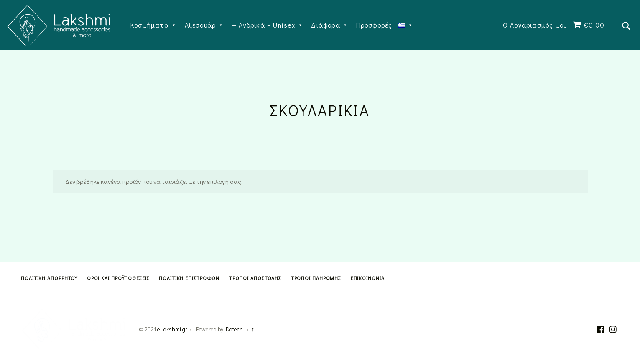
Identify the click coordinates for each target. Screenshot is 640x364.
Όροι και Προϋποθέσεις (118, 278)
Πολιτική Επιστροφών (189, 278)
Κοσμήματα (150, 25)
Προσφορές (374, 25)
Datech (234, 329)
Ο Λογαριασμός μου (535, 25)
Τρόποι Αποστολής (255, 278)
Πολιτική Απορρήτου (49, 278)
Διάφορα (325, 25)
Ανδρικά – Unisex (267, 25)
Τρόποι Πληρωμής (316, 278)
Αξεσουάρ (200, 25)
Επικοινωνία (368, 278)
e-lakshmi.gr (172, 329)
